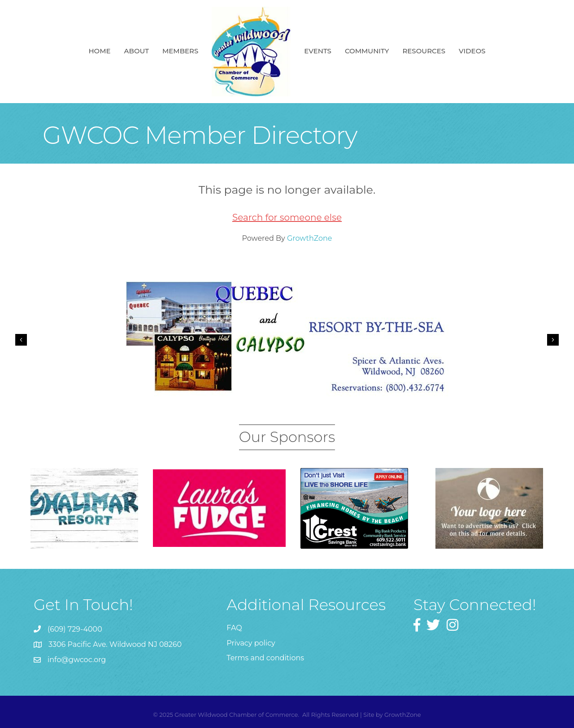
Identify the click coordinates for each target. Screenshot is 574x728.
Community (367, 51)
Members (180, 51)
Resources (424, 51)
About (137, 51)
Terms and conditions (265, 658)
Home (99, 51)
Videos (472, 51)
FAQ (234, 628)
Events (318, 51)
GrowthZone (310, 238)
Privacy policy (251, 643)
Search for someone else (287, 217)
